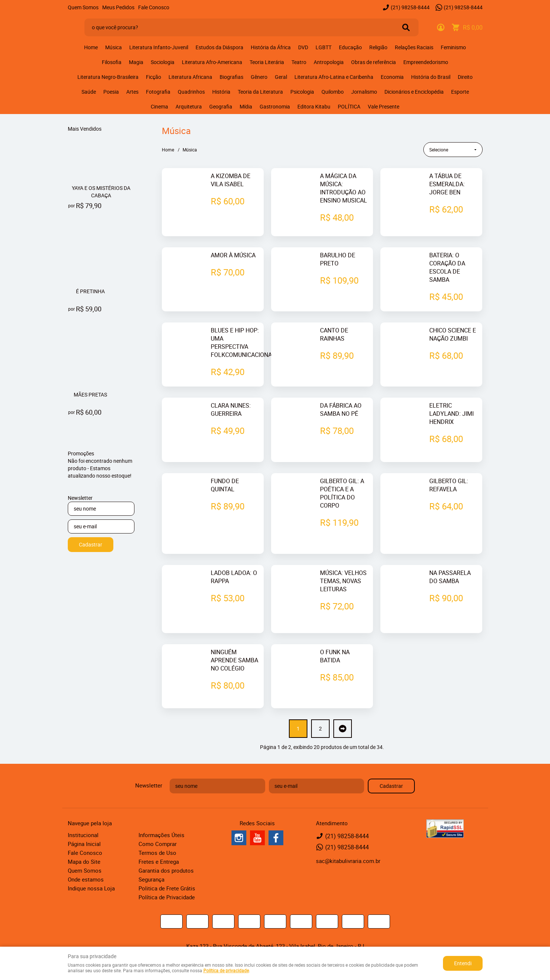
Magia (136, 62)
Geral (281, 77)
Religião (378, 47)
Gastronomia (275, 106)
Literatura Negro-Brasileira (108, 77)
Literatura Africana (190, 77)
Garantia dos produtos (166, 846)
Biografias (231, 77)
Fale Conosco (154, 7)
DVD (303, 47)
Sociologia (163, 62)
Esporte (460, 92)
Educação (350, 47)
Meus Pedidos (118, 7)
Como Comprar (158, 819)
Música (114, 47)
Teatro (299, 62)
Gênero (259, 77)
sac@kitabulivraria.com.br (348, 836)
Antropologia (329, 62)
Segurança (151, 854)
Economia (392, 77)
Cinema (159, 106)
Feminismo (453, 47)
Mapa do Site (84, 837)
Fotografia (158, 92)
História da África (271, 47)
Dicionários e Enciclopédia (414, 92)
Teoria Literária (267, 62)
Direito (465, 77)
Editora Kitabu (314, 106)
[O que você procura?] (406, 27)
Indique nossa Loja (91, 863)
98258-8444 (410, 7)
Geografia (221, 106)
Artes (132, 92)
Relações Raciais (414, 47)
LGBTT (324, 47)
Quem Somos (83, 7)
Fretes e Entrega (159, 837)
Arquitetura (189, 106)
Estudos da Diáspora (219, 47)
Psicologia (302, 92)
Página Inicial (84, 819)
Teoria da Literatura (260, 92)
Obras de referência (374, 62)
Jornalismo (364, 92)
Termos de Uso (157, 828)
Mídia (246, 106)
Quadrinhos (191, 92)
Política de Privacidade (167, 872)
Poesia (111, 92)
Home (91, 47)
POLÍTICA (349, 106)
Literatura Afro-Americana (212, 62)
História (221, 92)
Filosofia (112, 62)
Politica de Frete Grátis (167, 863)
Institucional (83, 810)
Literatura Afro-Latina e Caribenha (334, 77)
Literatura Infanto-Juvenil (159, 47)
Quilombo (333, 92)
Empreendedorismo (426, 62)
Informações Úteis (161, 810)
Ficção (154, 77)
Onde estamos (86, 854)
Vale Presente (384, 106)
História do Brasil (431, 77)
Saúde (89, 92)
